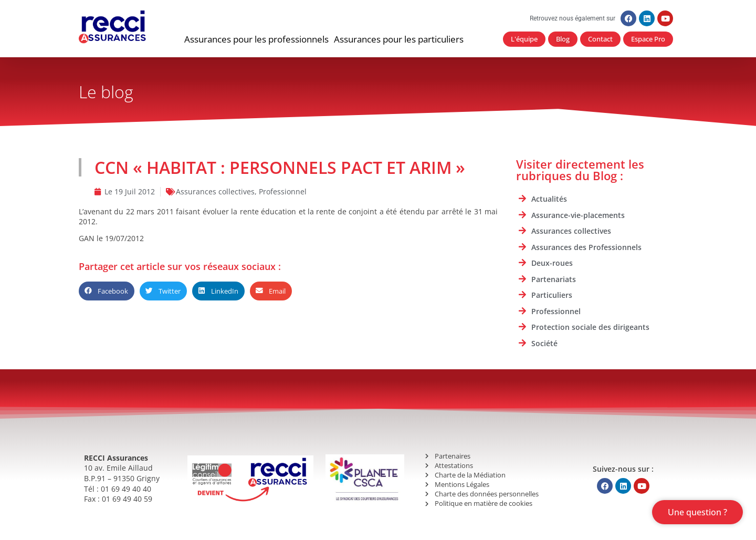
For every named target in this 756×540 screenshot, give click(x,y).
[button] (256, 39)
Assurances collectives (215, 191)
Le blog (106, 92)
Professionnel (283, 191)
